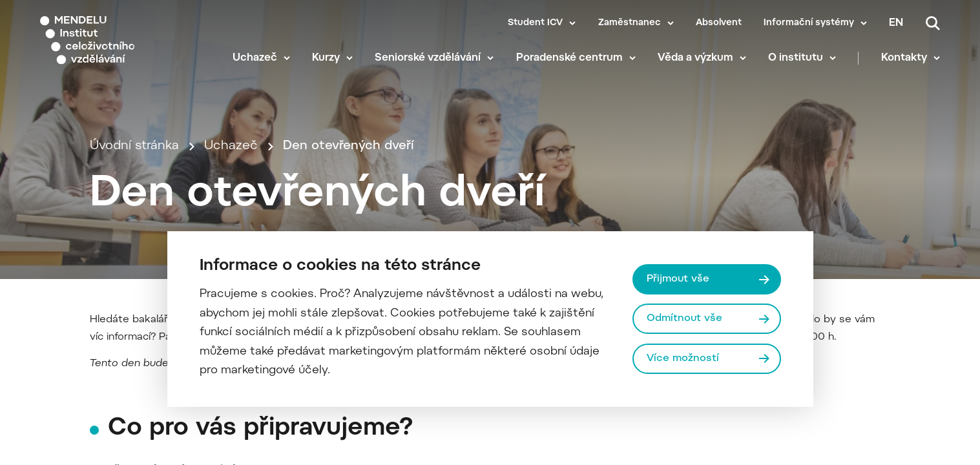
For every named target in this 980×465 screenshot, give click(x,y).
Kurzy (326, 58)
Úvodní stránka (134, 146)
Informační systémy (809, 23)
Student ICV (535, 23)
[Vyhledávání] (933, 23)
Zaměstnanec (630, 23)
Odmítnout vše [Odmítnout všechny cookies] (684, 318)
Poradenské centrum (569, 58)
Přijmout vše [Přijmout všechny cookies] (678, 279)
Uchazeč (255, 58)
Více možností (683, 358)
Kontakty (904, 58)
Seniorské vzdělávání (428, 58)
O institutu (796, 58)
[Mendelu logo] (116, 40)
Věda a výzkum (695, 58)
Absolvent (719, 23)
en (896, 23)
